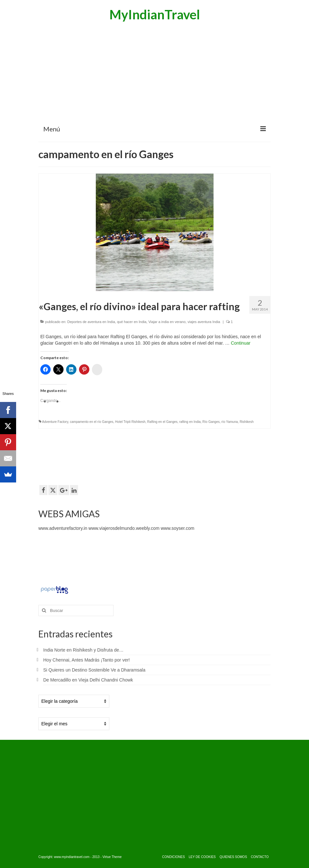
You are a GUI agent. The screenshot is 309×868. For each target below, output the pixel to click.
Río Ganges (211, 422)
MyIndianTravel (155, 14)
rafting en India (190, 422)
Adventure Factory (55, 422)
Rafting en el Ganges (162, 422)
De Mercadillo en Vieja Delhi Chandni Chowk (88, 680)
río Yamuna (230, 422)
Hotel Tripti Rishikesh (130, 422)
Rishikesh (247, 422)
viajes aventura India (204, 322)
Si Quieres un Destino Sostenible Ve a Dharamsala (94, 670)
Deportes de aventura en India (91, 322)
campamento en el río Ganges (92, 422)
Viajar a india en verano (167, 322)
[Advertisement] (154, 72)
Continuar (241, 343)
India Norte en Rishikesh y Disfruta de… (83, 650)
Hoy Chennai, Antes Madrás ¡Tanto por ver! (86, 660)
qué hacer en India (132, 322)
